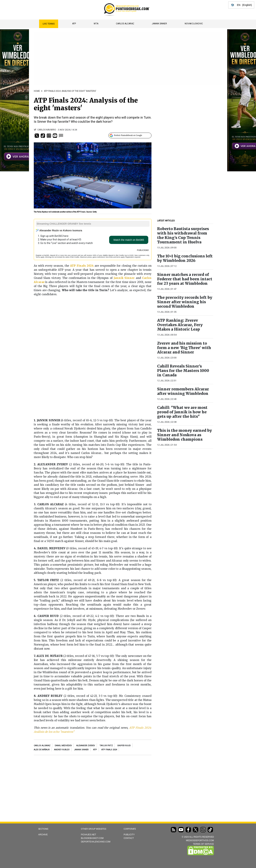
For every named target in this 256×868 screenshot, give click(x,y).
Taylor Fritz (106, 746)
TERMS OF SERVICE (203, 844)
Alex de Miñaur (42, 750)
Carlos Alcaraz (125, 24)
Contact (129, 838)
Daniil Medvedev (63, 746)
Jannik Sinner (159, 24)
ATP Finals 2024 (109, 750)
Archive (43, 835)
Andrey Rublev (62, 750)
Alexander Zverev (86, 746)
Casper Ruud (124, 746)
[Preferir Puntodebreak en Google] (130, 135)
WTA (96, 24)
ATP (74, 24)
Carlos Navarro (47, 130)
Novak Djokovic (194, 24)
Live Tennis (49, 24)
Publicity (129, 835)
